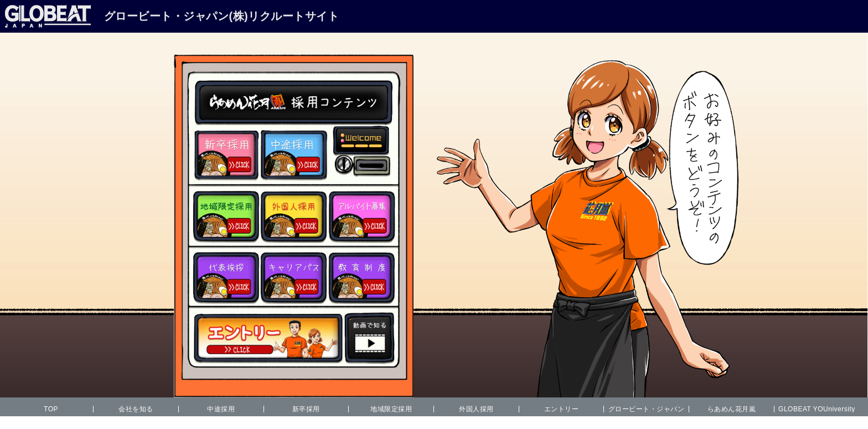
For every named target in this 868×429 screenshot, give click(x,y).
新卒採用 (306, 409)
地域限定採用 (391, 409)
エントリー (562, 409)
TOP (51, 409)
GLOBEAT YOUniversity (817, 409)
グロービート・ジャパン (647, 409)
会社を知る (136, 409)
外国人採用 (476, 409)
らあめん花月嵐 (732, 409)
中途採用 (221, 409)
